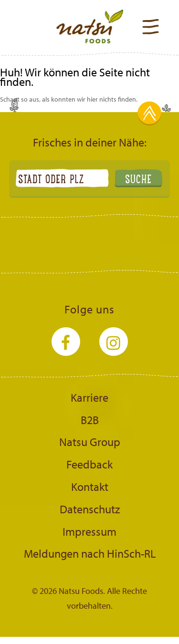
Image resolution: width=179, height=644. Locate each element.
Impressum (89, 531)
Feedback (89, 464)
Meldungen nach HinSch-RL (90, 553)
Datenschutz (90, 509)
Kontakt (90, 487)
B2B (90, 420)
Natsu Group (90, 442)
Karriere (89, 397)
